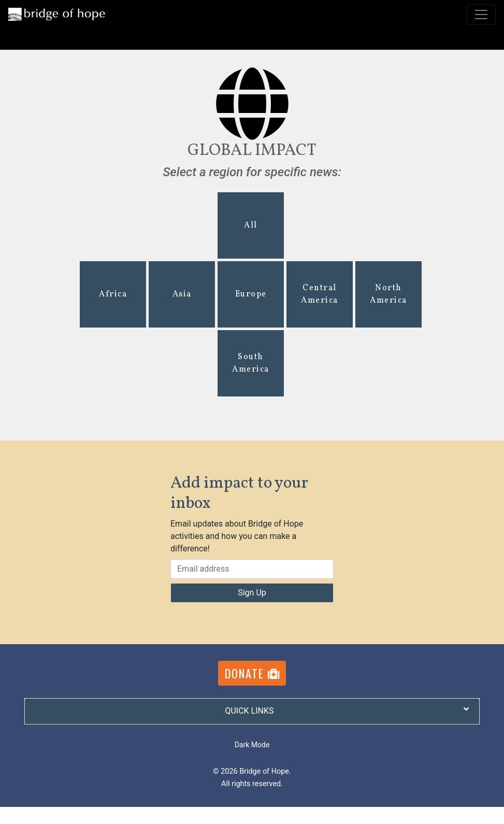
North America (388, 294)
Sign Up (252, 593)
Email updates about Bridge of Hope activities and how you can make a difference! (237, 536)
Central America (320, 294)
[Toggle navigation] (481, 15)
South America (251, 363)
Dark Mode (252, 745)
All (251, 225)
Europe (251, 294)
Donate (252, 673)
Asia (182, 294)
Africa (113, 294)
